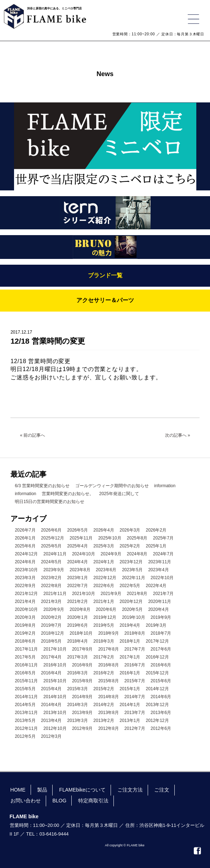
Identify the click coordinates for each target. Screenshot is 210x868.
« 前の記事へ (32, 435)
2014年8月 (109, 697)
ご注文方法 (130, 790)
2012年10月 (55, 728)
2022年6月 (104, 586)
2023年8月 (80, 570)
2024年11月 (55, 554)
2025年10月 (110, 538)
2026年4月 (104, 530)
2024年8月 (137, 554)
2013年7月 (135, 713)
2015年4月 (51, 689)
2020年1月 (78, 617)
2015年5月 (25, 689)
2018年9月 (109, 633)
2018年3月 (104, 641)
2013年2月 (104, 721)
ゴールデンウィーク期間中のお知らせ (112, 486)
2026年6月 (51, 530)
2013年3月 (78, 721)
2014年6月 (161, 697)
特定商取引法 (93, 801)
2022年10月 (162, 578)
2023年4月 (158, 570)
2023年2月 (51, 578)
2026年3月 (130, 530)
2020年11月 (160, 602)
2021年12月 (26, 594)
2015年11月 (26, 681)
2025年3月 (104, 546)
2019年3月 (156, 625)
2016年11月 (26, 665)
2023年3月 (25, 578)
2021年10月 (84, 594)
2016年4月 (51, 673)
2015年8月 (109, 681)
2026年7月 (25, 530)
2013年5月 (25, 721)
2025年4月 (78, 546)
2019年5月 (104, 625)
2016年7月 (135, 665)
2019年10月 (134, 617)
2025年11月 (81, 538)
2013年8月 (109, 713)
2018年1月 (130, 641)
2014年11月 (26, 697)
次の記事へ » (178, 435)
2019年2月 (25, 633)
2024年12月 (26, 554)
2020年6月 (106, 609)
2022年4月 (156, 586)
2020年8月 (80, 609)
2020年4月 (158, 609)
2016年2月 (104, 673)
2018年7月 (161, 633)
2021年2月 (78, 602)
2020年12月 (131, 602)
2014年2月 (104, 705)
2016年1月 (130, 673)
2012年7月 (135, 728)
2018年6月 (25, 641)
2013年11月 (26, 713)
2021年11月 (55, 594)
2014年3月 (78, 705)
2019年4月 (130, 625)
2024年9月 (111, 554)
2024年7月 (163, 554)
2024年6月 (25, 562)
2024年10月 (84, 554)
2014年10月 (55, 697)
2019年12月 (105, 617)
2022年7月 (78, 586)
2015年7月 (135, 681)
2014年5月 (25, 705)
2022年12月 (105, 578)
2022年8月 (51, 586)
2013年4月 (51, 721)
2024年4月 (78, 562)
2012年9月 (82, 728)
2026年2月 (156, 530)
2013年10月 (55, 713)
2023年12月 (131, 562)
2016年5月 (25, 673)
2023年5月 (132, 570)
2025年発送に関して (119, 494)
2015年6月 (161, 681)
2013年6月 (161, 713)
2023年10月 (26, 570)
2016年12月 (157, 657)
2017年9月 (82, 649)
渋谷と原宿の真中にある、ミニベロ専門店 (54, 8)
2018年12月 (53, 633)
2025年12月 (53, 538)
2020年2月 (51, 617)
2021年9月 (111, 594)
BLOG (59, 801)
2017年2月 (104, 657)
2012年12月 (157, 721)
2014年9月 (82, 697)
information (165, 486)
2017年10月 (55, 649)
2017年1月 (130, 657)
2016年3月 (78, 673)
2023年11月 (160, 562)
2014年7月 (135, 697)
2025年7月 (163, 538)
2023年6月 (106, 570)
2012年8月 (109, 728)
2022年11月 (134, 578)
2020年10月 (26, 609)
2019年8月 (25, 625)
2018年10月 (81, 633)
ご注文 (162, 790)
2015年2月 (104, 689)
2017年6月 (161, 649)
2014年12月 (157, 689)
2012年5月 (25, 736)
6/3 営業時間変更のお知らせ (42, 486)
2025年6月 (25, 546)
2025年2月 (130, 546)
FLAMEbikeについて (82, 790)
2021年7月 (163, 594)
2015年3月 (78, 689)
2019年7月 (51, 625)
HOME (18, 790)
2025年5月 (51, 546)
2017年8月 (109, 649)
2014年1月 (130, 705)
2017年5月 (25, 657)
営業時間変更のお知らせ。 (68, 494)
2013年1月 (130, 721)
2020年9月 (54, 609)
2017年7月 (135, 649)
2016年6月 (161, 665)
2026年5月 (78, 530)
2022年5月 (130, 586)
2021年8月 (137, 594)
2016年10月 (55, 665)
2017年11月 (26, 649)
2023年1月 (78, 578)
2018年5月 (51, 641)
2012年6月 (161, 728)
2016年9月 (82, 665)
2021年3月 (51, 602)
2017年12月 (157, 641)
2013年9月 (82, 713)
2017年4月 (51, 657)
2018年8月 (135, 633)
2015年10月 (55, 681)
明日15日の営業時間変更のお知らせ (50, 502)
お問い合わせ (26, 801)
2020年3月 (25, 617)
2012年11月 (26, 728)
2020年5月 (132, 609)
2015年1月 (130, 689)
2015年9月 (82, 681)
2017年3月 (78, 657)
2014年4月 (51, 705)
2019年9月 (161, 617)
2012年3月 (51, 736)
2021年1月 (104, 602)
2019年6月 (78, 625)
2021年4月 (25, 602)
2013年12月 (157, 705)
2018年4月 (78, 641)
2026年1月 (25, 538)
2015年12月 (157, 673)
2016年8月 (109, 665)
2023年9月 (54, 570)
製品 (42, 790)
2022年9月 (25, 586)
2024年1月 (104, 562)
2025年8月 (137, 538)
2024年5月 (51, 562)
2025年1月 (156, 546)
